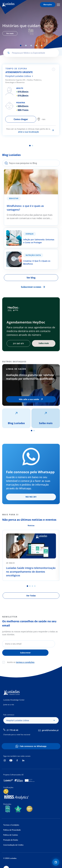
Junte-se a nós (9, 705)
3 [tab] (31, 46)
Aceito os (21, 662)
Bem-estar (14, 198)
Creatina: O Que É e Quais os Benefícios (24, 251)
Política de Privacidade (12, 830)
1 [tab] (21, 46)
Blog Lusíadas (16, 423)
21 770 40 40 (12, 730)
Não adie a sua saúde (29, 399)
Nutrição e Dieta (33, 255)
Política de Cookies (11, 835)
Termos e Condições (11, 825)
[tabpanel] (31, 29)
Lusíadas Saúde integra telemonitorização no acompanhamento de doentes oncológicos (31, 572)
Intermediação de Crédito (13, 845)
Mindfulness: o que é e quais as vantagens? (26, 171)
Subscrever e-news (31, 287)
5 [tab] (42, 46)
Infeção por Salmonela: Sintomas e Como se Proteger (27, 231)
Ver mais (10, 33)
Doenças (30, 234)
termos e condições (25, 662)
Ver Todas (31, 596)
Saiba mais (46, 423)
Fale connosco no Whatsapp (33, 746)
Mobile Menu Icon (58, 5)
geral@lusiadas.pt (50, 730)
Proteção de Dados (11, 840)
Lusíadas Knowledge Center (14, 700)
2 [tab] (26, 46)
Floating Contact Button (56, 862)
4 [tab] (36, 46)
